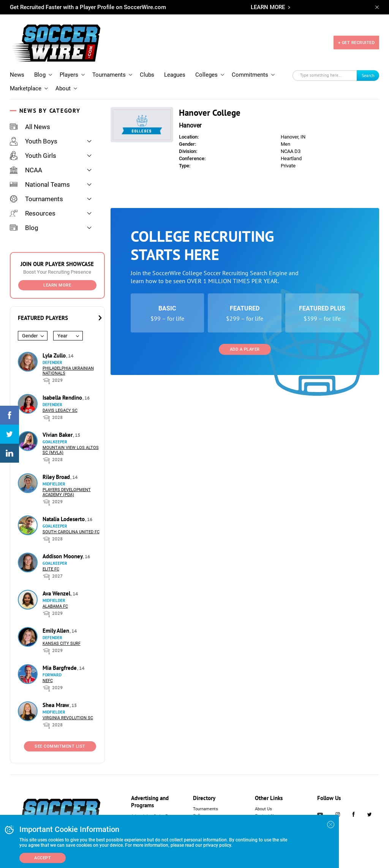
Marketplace (26, 88)
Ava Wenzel (57, 593)
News (17, 75)
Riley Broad (57, 477)
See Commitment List (60, 746)
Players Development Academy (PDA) (67, 492)
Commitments (250, 75)
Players (69, 75)
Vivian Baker (58, 435)
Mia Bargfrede (60, 668)
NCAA (26, 170)
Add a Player (245, 349)
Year (62, 336)
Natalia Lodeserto (64, 519)
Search (368, 75)
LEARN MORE (268, 7)
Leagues (175, 75)
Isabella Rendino (63, 398)
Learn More (57, 285)
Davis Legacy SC (60, 410)
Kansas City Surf (62, 644)
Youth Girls (33, 156)
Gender (30, 336)
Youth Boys (34, 141)
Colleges (206, 75)
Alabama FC (55, 606)
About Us (263, 809)
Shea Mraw (57, 705)
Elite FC (51, 569)
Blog (40, 75)
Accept (43, 858)
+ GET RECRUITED (357, 43)
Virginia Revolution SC (68, 718)
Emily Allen (57, 631)
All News (30, 127)
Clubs (147, 75)
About (63, 88)
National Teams (40, 184)
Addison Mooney (63, 556)
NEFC (48, 681)
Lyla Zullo (55, 355)
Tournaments (109, 75)
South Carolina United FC (71, 532)
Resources (33, 213)
